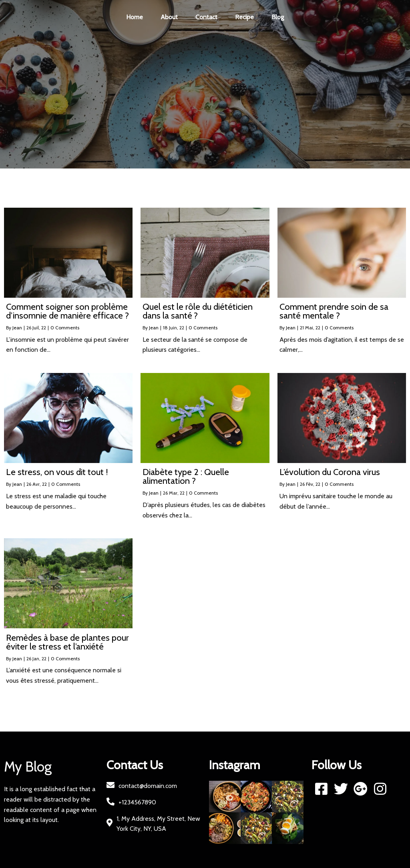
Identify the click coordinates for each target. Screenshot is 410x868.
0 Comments (65, 328)
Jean (17, 328)
